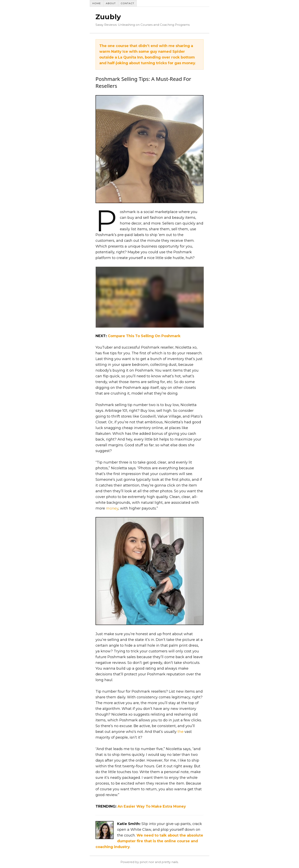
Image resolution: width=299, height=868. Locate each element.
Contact (127, 3)
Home (97, 3)
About (111, 3)
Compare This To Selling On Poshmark (144, 336)
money (112, 508)
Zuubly (108, 17)
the (181, 732)
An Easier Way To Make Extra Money (152, 806)
